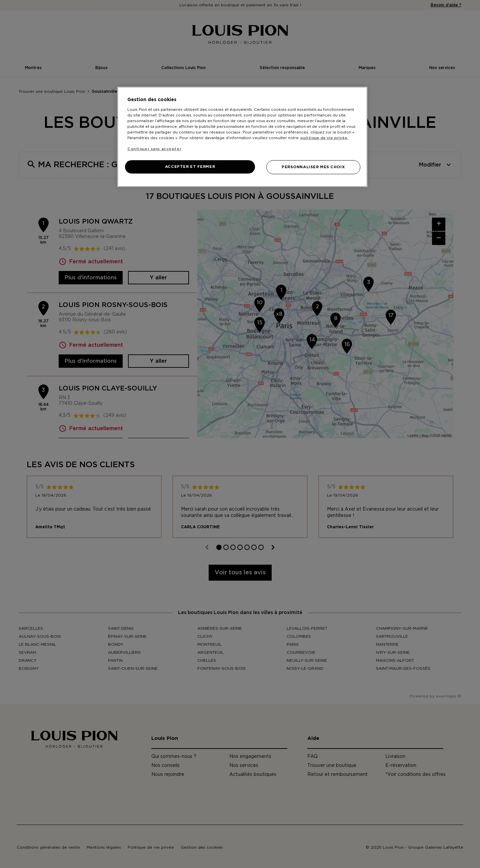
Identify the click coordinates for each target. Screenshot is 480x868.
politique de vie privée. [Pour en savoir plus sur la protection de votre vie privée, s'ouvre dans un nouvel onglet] (324, 138)
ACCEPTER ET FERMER (190, 167)
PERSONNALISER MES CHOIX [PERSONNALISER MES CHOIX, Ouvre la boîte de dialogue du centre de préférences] (313, 167)
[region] (242, 137)
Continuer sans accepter (154, 149)
